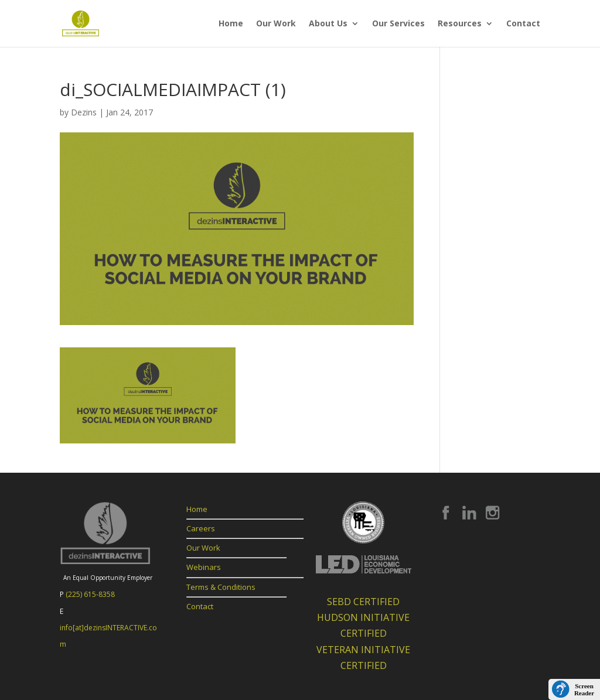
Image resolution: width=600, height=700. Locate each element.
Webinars (204, 567)
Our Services (398, 24)
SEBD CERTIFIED (363, 602)
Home (231, 24)
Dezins (84, 112)
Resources (460, 24)
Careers (201, 528)
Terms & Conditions (221, 587)
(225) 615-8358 (90, 594)
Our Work (276, 24)
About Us (328, 24)
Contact (523, 24)
